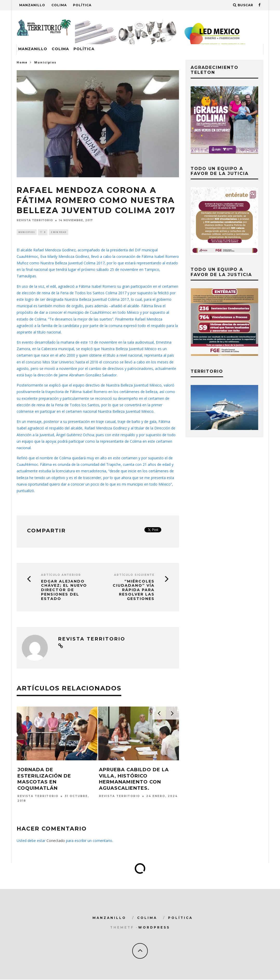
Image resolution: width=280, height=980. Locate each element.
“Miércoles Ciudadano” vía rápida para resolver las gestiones (134, 590)
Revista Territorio (35, 220)
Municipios (27, 232)
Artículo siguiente (134, 575)
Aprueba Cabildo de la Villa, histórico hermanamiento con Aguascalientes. (134, 779)
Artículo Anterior (61, 575)
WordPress (154, 928)
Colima (59, 5)
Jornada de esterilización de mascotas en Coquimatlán (44, 779)
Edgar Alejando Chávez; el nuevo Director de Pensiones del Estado (64, 590)
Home (22, 62)
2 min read (59, 232)
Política (82, 5)
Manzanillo (32, 5)
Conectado (56, 841)
